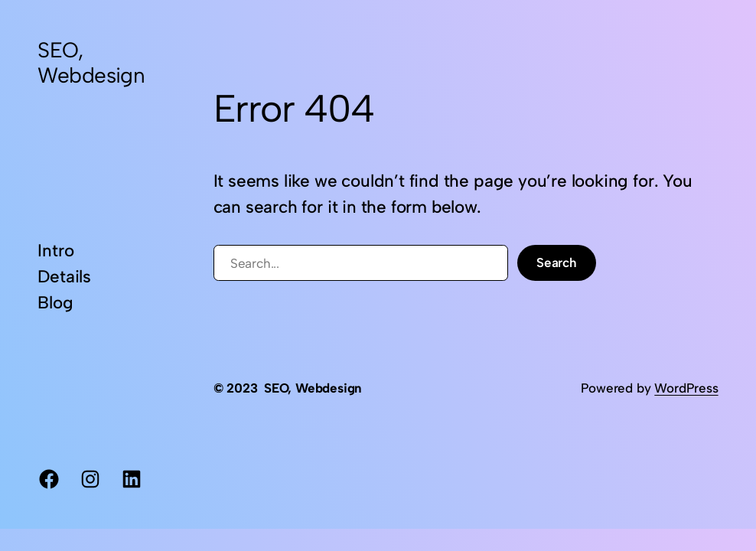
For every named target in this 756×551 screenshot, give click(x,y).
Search (557, 262)
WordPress (686, 388)
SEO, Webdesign (91, 62)
